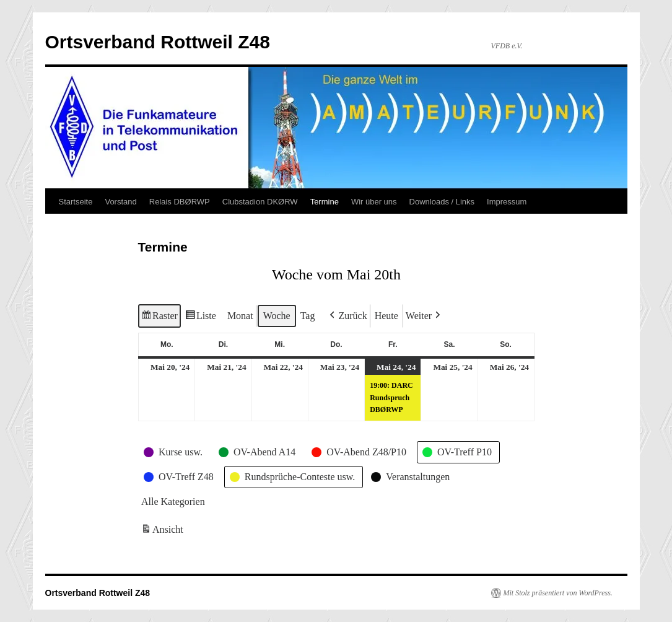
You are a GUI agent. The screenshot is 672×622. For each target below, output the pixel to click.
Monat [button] (240, 316)
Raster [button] (159, 318)
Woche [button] (276, 316)
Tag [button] (307, 316)
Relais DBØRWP (180, 202)
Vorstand (120, 202)
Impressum (507, 202)
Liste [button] (200, 318)
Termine (325, 202)
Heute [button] (386, 316)
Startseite (76, 202)
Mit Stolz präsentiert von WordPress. (558, 593)
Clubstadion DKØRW (260, 202)
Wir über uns (374, 202)
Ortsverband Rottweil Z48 (158, 42)
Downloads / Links (442, 202)
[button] (347, 316)
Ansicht (163, 531)
